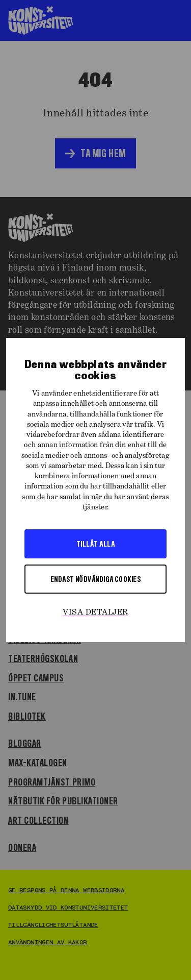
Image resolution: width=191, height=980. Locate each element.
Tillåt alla (95, 544)
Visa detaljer (95, 612)
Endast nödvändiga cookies (95, 579)
